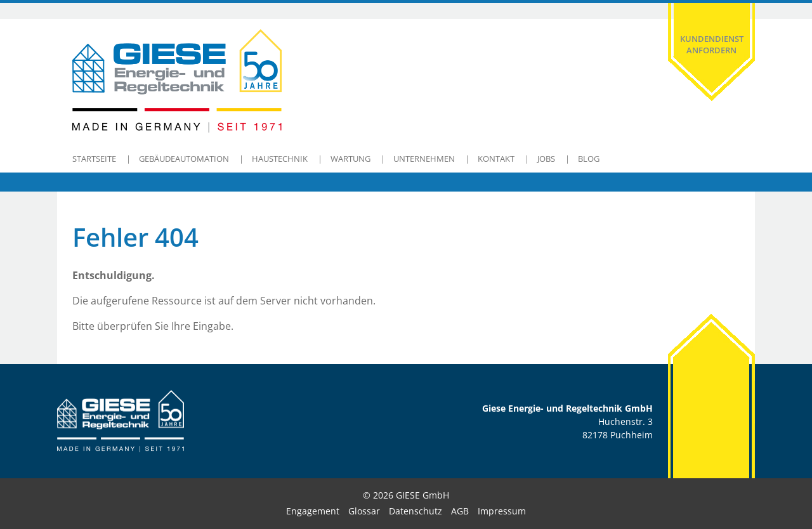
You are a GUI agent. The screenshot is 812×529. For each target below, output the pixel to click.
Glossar (364, 511)
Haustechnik (280, 159)
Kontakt (496, 159)
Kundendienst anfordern (712, 44)
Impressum (502, 511)
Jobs (546, 159)
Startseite (94, 159)
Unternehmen (424, 159)
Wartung (350, 159)
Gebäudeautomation (184, 159)
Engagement (313, 511)
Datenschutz (416, 511)
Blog (589, 159)
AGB (460, 511)
